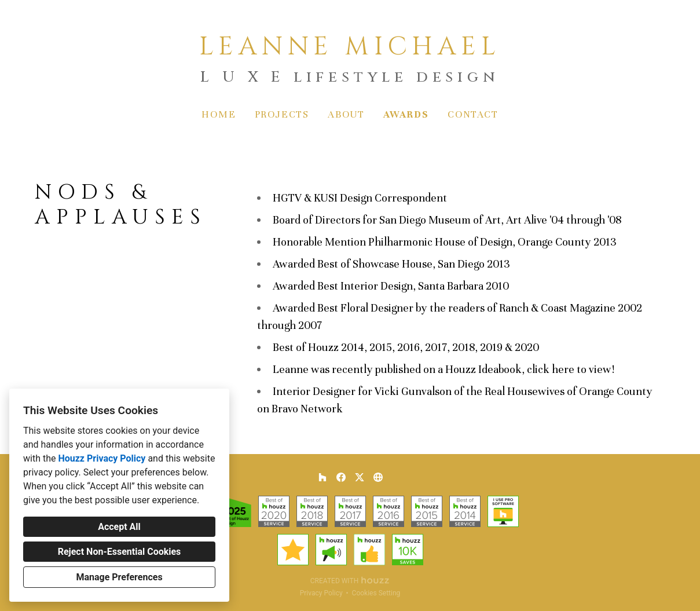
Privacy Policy (321, 593)
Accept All (119, 527)
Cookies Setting (376, 593)
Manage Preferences (119, 577)
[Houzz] (322, 477)
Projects (282, 114)
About (346, 114)
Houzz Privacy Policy (102, 458)
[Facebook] (341, 477)
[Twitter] (360, 477)
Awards (406, 114)
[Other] (378, 477)
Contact (473, 114)
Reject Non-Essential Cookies (120, 552)
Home (219, 114)
